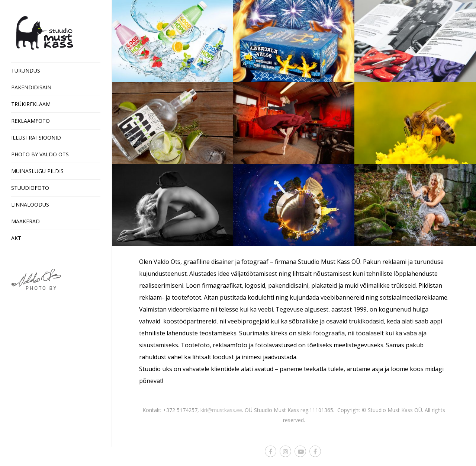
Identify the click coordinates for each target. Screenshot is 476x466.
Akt (16, 238)
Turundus (26, 71)
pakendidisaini (288, 285)
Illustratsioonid (36, 138)
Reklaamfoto (30, 121)
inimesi (252, 357)
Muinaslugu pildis (37, 171)
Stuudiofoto (30, 188)
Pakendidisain (31, 87)
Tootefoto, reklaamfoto (214, 345)
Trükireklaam (31, 104)
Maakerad (25, 221)
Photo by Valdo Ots (40, 154)
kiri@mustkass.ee (221, 410)
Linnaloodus (30, 205)
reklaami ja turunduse (413, 262)
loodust (223, 357)
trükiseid (403, 285)
